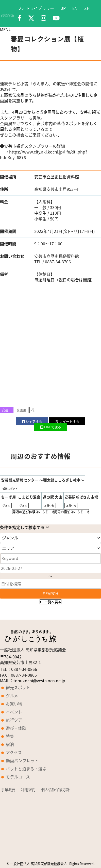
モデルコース (18, 777)
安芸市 (7, 410)
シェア (32, 421)
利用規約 (28, 790)
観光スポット (18, 687)
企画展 (21, 410)
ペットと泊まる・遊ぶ (26, 769)
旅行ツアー (16, 720)
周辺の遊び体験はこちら (33, 512)
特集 (10, 736)
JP (63, 8)
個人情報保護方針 (55, 790)
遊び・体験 (16, 728)
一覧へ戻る (50, 602)
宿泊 (10, 744)
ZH (87, 8)
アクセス (14, 752)
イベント (14, 712)
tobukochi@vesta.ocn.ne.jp (39, 680)
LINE (51, 427)
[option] (50, 74)
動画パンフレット (22, 760)
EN (75, 8)
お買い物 (14, 704)
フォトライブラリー (36, 8)
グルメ (12, 695)
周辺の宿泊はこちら (71, 512)
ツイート (67, 421)
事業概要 (8, 790)
